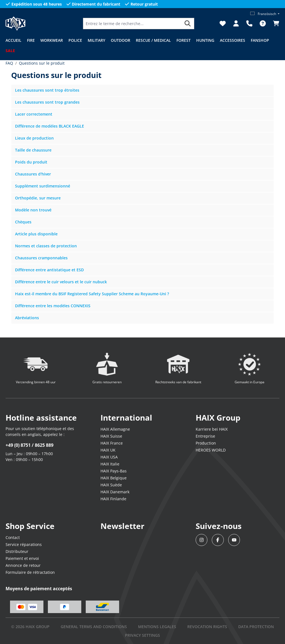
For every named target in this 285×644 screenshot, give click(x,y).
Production (206, 443)
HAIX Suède (111, 485)
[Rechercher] (188, 24)
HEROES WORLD (211, 450)
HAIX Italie (110, 464)
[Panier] (274, 23)
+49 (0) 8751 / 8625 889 (30, 445)
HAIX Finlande (113, 499)
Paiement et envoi (22, 558)
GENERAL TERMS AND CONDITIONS (94, 627)
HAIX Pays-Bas (114, 471)
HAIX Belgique (114, 478)
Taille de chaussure (33, 150)
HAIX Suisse (111, 436)
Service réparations (24, 544)
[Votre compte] (236, 23)
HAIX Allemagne (115, 429)
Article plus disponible (36, 234)
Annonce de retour (23, 565)
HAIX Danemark (115, 492)
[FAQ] (263, 23)
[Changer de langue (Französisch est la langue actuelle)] (265, 14)
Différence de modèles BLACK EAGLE (50, 126)
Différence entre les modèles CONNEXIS (53, 306)
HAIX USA (109, 457)
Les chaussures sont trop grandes (47, 102)
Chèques (23, 222)
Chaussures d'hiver (33, 174)
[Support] (249, 23)
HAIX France (112, 443)
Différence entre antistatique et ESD (49, 270)
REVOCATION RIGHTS (207, 627)
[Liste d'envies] (223, 23)
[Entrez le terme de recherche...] (132, 24)
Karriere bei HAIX (212, 429)
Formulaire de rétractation (30, 572)
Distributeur (17, 551)
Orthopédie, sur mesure (38, 198)
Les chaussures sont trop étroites (47, 90)
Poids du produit (31, 162)
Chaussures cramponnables (41, 258)
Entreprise (205, 436)
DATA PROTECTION (256, 627)
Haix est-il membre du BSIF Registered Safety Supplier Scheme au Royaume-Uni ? (92, 294)
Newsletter (122, 526)
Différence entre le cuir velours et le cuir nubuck (61, 282)
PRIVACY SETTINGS (142, 635)
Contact (13, 537)
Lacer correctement (34, 114)
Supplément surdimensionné (43, 186)
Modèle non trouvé (33, 210)
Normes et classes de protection (46, 246)
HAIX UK (108, 450)
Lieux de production (34, 138)
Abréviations (27, 318)
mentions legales (157, 627)
